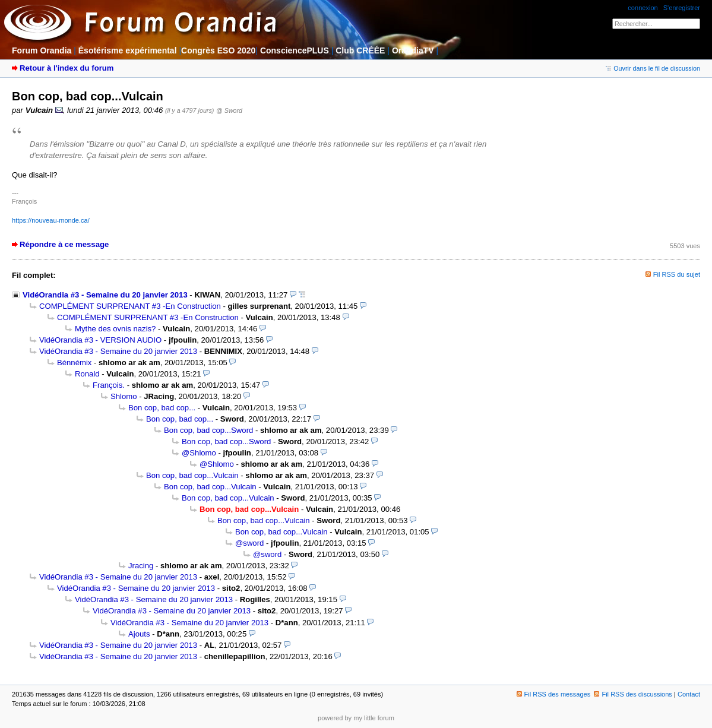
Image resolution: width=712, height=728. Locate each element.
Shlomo (124, 396)
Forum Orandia (42, 50)
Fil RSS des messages (554, 694)
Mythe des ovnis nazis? (115, 329)
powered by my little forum (356, 718)
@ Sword (229, 110)
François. (109, 385)
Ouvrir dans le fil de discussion (653, 68)
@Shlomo (199, 453)
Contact (689, 694)
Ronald (87, 374)
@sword (249, 543)
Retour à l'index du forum (67, 68)
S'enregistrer (682, 8)
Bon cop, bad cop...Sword (208, 430)
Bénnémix (74, 363)
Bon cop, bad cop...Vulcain (192, 475)
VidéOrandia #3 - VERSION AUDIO (100, 340)
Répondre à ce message (64, 244)
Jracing (141, 566)
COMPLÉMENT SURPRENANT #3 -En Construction (130, 306)
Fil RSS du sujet (677, 274)
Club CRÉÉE (360, 50)
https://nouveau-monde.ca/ (51, 220)
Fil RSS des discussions (633, 694)
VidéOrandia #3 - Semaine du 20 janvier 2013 (105, 295)
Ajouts (139, 634)
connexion (643, 8)
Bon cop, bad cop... (162, 408)
